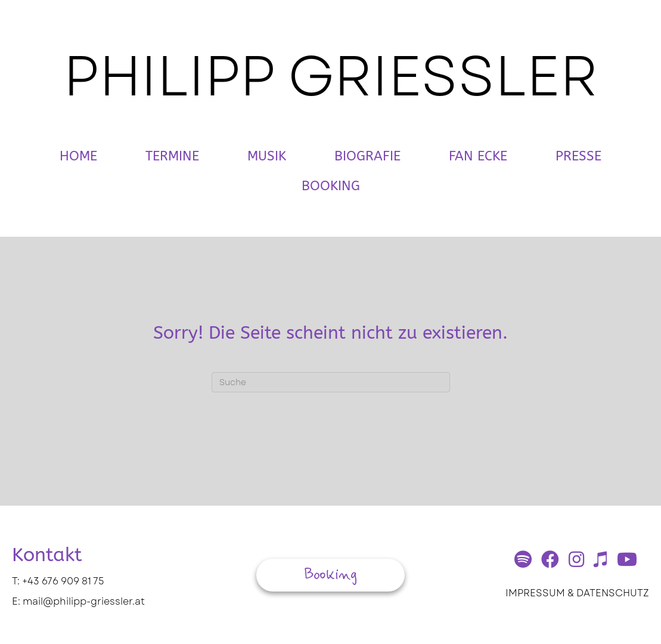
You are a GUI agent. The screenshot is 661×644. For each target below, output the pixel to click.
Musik (267, 156)
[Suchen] (331, 382)
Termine (172, 156)
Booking (331, 186)
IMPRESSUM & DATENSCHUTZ (577, 593)
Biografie (367, 156)
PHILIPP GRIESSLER (331, 76)
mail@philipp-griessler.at (84, 601)
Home (78, 156)
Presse (578, 156)
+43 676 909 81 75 (63, 581)
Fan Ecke (478, 156)
